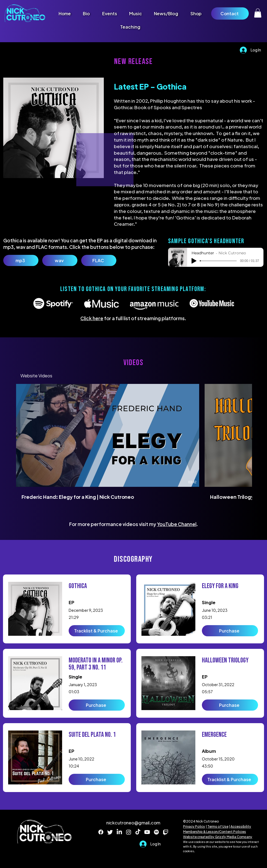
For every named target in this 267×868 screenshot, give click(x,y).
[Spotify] (156, 832)
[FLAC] (99, 260)
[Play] (194, 261)
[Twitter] (110, 832)
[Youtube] (147, 832)
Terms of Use (218, 826)
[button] (258, 13)
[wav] (60, 260)
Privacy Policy (194, 826)
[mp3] (21, 260)
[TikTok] (138, 832)
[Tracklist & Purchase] (97, 631)
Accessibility (241, 826)
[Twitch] (166, 832)
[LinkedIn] (119, 832)
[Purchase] (97, 705)
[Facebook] (101, 832)
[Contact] (230, 13)
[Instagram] (129, 832)
